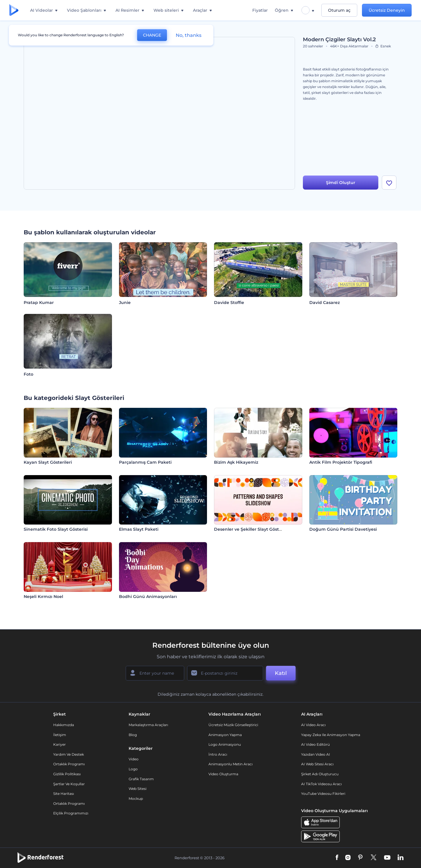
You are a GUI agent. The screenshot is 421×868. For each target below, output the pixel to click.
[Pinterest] (360, 858)
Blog (133, 735)
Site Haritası (64, 794)
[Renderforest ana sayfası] (14, 10)
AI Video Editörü (315, 744)
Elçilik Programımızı (71, 813)
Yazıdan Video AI (316, 754)
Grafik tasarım (141, 779)
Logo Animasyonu (225, 744)
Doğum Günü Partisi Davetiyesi (343, 529)
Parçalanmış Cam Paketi (145, 462)
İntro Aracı (218, 754)
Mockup (136, 799)
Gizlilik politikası (67, 774)
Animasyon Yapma (225, 735)
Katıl (281, 673)
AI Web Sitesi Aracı (317, 764)
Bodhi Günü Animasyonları (148, 597)
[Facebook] (337, 858)
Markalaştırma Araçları (148, 725)
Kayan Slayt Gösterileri (48, 462)
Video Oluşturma (223, 774)
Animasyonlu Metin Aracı (231, 764)
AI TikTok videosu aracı (321, 784)
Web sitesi (138, 789)
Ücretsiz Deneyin (387, 10)
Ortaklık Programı (69, 764)
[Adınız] (155, 673)
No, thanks (189, 35)
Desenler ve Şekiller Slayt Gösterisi (251, 529)
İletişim (60, 735)
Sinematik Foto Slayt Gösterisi (56, 529)
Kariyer (59, 744)
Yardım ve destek (69, 754)
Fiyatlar (260, 10)
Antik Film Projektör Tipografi (341, 462)
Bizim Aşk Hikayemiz (236, 462)
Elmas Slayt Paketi (139, 529)
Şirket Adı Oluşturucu (320, 774)
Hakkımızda (64, 725)
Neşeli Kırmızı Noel (43, 597)
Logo (133, 769)
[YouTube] (387, 858)
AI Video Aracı (313, 725)
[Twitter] (373, 858)
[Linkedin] (401, 858)
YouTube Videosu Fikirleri (323, 794)
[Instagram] (348, 858)
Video (134, 759)
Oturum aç (339, 10)
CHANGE (152, 35)
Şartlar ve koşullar (69, 784)
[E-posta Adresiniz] (225, 673)
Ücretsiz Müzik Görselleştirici (233, 725)
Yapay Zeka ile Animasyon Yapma (331, 735)
